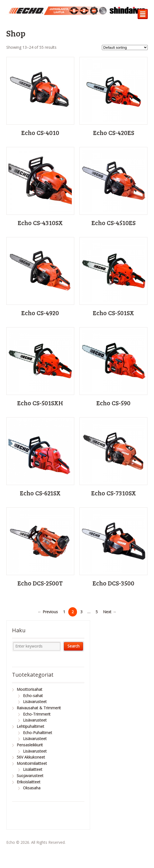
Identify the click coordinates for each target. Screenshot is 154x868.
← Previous (48, 612)
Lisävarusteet (35, 702)
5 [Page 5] (97, 612)
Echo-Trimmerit (37, 714)
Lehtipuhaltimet (30, 726)
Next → (110, 612)
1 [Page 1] (64, 612)
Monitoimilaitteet (32, 763)
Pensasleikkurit (30, 745)
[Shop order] (125, 47)
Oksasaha (32, 788)
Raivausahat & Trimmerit (39, 708)
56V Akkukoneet (31, 757)
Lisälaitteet (33, 769)
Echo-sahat (33, 696)
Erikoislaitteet (29, 782)
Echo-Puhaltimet (38, 733)
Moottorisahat (29, 689)
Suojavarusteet (30, 776)
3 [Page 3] (81, 612)
